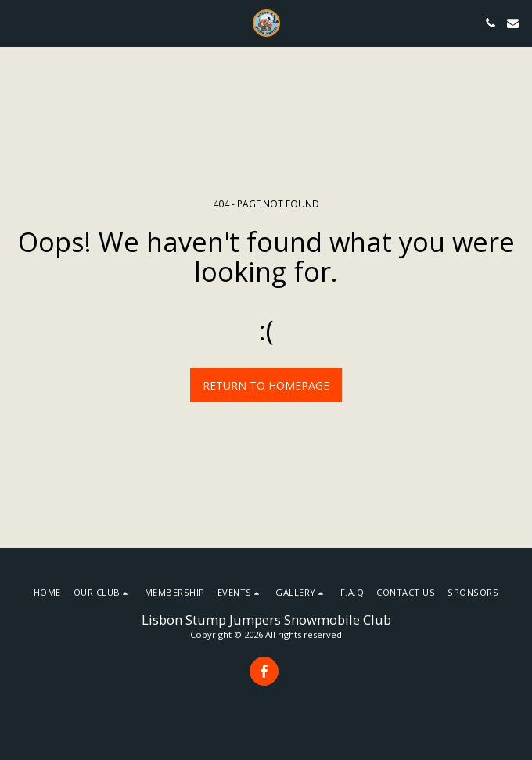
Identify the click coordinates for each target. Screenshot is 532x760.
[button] (17, 22)
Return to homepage (266, 385)
